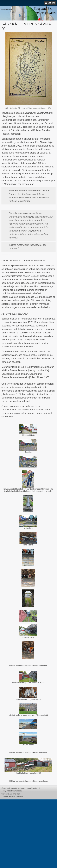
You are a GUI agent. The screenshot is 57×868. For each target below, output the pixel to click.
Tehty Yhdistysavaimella (12, 791)
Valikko (51, 3)
